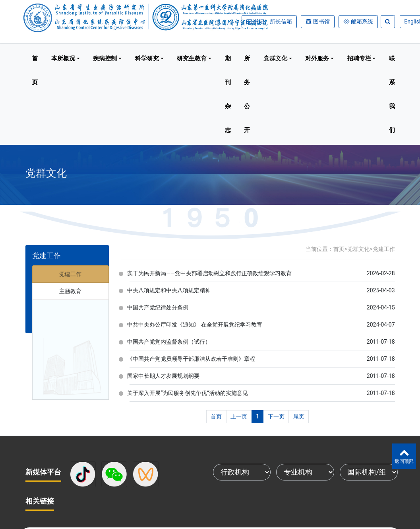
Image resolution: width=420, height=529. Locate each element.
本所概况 (63, 58)
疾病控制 (105, 58)
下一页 (276, 416)
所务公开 (247, 94)
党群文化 (275, 58)
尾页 (299, 416)
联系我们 (392, 94)
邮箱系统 (361, 21)
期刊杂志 (228, 94)
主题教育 (70, 291)
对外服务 (317, 58)
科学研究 (147, 58)
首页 (35, 70)
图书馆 (321, 21)
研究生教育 (192, 58)
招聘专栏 (359, 58)
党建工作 (70, 274)
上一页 (239, 416)
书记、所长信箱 (273, 21)
